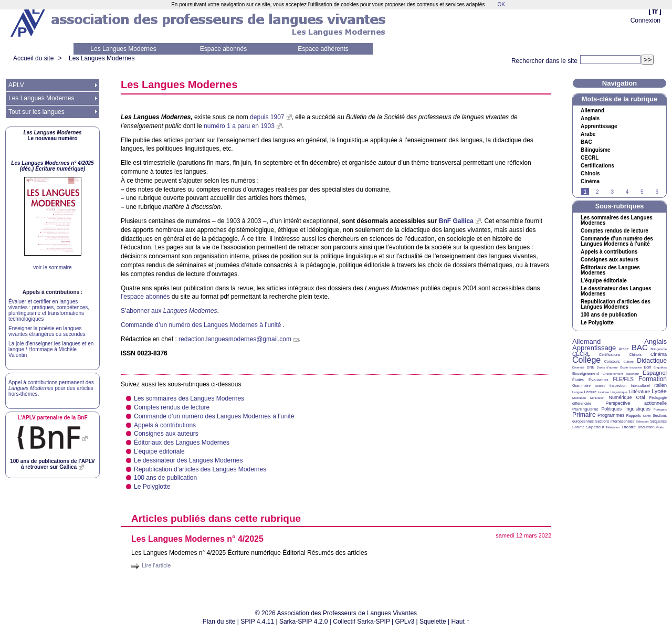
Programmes (611, 415)
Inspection (618, 386)
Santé (647, 416)
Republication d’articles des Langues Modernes (200, 469)
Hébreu (600, 386)
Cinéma (590, 182)
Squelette (433, 622)
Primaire (584, 415)
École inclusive (631, 367)
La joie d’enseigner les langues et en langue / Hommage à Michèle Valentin (51, 349)
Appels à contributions (165, 425)
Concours (612, 361)
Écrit (647, 367)
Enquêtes (660, 367)
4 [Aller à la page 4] (627, 192)
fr (655, 11)
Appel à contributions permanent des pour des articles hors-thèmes (51, 388)
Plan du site (219, 622)
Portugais (660, 409)
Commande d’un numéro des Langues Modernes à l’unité (202, 325)
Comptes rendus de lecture (172, 407)
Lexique (603, 392)
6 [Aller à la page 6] (657, 192)
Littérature (640, 392)
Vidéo (660, 427)
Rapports (634, 415)
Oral (641, 397)
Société (578, 427)
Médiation (579, 398)
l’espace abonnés (145, 297)
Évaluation (598, 380)
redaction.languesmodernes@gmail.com (235, 339)
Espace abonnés (223, 49)
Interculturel (640, 386)
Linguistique (619, 392)
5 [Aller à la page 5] (642, 192)
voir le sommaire (52, 267)
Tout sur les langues (36, 112)
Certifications (597, 166)
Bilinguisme (596, 150)
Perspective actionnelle (636, 403)
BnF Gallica (456, 221)
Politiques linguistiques (626, 409)
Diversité (578, 367)
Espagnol (655, 373)
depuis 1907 (267, 117)
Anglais (590, 119)
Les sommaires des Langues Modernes (189, 398)
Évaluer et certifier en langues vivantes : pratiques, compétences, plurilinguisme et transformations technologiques (49, 310)
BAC (640, 347)
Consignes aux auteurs (166, 434)
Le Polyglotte (152, 487)
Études (578, 380)
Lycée (659, 391)
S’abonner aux (169, 311)
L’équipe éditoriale (159, 451)
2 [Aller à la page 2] (597, 192)
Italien (660, 385)
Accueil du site (33, 58)
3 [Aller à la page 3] (612, 192)
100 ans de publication (165, 478)
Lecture (590, 392)
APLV (16, 85)
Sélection (642, 422)
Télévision (613, 427)
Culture (628, 362)
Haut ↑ (461, 622)
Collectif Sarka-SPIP (361, 622)
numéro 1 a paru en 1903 (239, 126)
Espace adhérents (323, 49)
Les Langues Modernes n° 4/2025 (197, 539)
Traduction (646, 427)
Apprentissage (599, 127)
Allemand (592, 111)
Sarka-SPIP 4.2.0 (304, 622)
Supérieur (595, 427)
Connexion (645, 20)
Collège (586, 360)
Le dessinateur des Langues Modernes (188, 460)
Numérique (620, 397)
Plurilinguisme (585, 409)
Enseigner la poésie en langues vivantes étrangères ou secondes (47, 331)
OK (501, 4)
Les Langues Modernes (123, 49)
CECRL (581, 354)
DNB (591, 367)
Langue (577, 392)
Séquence (658, 421)
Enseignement (586, 373)
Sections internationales (615, 421)
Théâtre (628, 427)
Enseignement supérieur (621, 374)
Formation (653, 379)
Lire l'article (156, 565)
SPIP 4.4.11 (257, 622)
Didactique (652, 361)
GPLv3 (405, 622)
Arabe (588, 134)
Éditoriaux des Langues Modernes (182, 443)
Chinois (590, 174)
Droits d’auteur (607, 367)
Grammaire (581, 386)
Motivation (597, 398)
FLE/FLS (623, 379)
